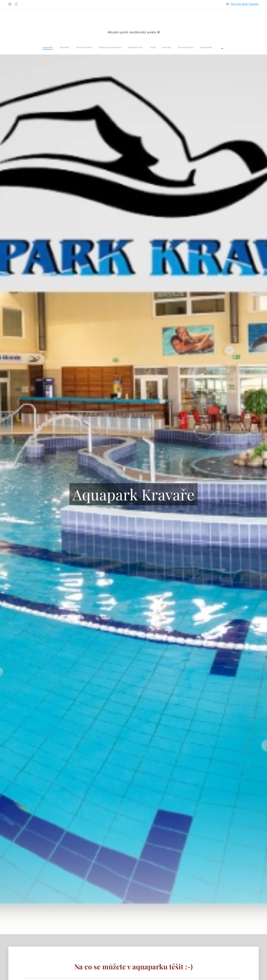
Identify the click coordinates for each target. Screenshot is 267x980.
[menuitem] (92, 47)
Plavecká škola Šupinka (245, 4)
